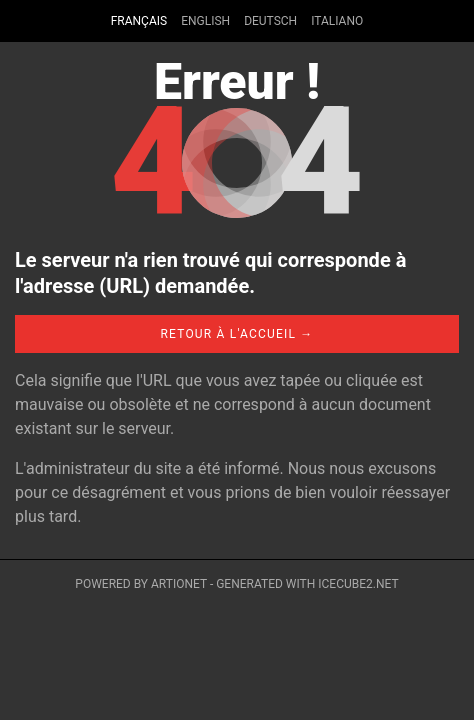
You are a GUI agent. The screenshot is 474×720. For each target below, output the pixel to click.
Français (139, 21)
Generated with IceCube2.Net (307, 584)
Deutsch (270, 21)
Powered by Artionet (141, 584)
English (205, 21)
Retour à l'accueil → (236, 334)
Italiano (337, 21)
